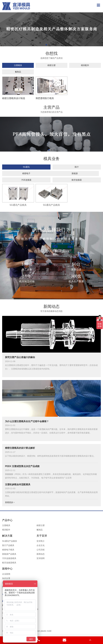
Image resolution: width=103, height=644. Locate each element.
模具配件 (85, 65)
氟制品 (18, 72)
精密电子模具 (8, 550)
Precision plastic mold (42, 631)
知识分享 (6, 578)
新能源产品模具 (9, 554)
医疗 (77, 167)
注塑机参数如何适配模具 (18, 484)
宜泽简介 (41, 541)
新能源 (75, 173)
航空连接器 (77, 180)
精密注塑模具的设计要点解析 (20, 448)
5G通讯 (26, 167)
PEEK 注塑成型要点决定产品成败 (22, 466)
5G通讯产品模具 (10, 541)
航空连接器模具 (9, 563)
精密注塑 (51, 65)
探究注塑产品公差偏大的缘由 (20, 357)
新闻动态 (41, 554)
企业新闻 (6, 574)
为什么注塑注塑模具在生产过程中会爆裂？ (27, 421)
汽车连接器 (26, 180)
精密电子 (26, 173)
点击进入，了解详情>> (51, 251)
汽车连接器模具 (9, 558)
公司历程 (41, 550)
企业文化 (41, 545)
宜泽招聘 (41, 558)
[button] (46, 45)
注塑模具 (18, 65)
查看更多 (10, 502)
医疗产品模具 (8, 545)
